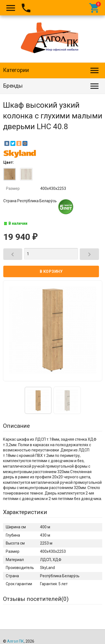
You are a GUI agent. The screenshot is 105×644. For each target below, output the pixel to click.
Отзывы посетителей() (36, 599)
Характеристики (25, 512)
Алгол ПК (15, 641)
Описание (16, 426)
